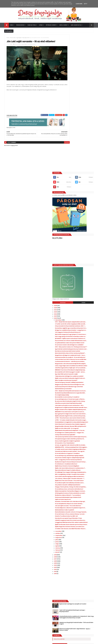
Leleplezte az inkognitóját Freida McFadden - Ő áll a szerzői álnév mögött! (81, 595)
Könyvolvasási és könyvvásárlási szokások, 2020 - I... (78, 192)
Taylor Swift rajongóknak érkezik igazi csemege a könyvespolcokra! (83, 582)
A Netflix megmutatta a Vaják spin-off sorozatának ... (80, 258)
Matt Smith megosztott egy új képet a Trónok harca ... (80, 206)
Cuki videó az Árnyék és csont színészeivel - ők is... (81, 313)
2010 (69, 544)
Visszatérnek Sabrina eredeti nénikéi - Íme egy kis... (81, 382)
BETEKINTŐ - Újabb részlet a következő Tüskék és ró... (80, 212)
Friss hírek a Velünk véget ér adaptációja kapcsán (81, 391)
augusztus (72, 508)
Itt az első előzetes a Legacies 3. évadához (81, 384)
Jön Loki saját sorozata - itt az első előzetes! (79, 464)
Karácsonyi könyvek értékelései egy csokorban (79, 286)
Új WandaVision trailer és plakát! (78, 470)
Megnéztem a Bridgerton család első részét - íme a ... (79, 238)
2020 (69, 181)
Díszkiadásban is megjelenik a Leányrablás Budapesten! (77, 340)
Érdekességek (20, 25)
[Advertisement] (80, 114)
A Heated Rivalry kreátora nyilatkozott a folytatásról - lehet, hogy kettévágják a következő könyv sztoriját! (83, 589)
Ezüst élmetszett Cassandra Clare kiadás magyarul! (81, 343)
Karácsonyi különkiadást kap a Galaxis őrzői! (80, 452)
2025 (69, 171)
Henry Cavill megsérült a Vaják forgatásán (81, 367)
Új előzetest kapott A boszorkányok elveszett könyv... (79, 397)
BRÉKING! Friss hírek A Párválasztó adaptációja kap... (79, 262)
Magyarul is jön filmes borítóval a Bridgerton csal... (78, 283)
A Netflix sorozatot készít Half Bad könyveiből (79, 309)
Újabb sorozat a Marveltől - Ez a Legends (80, 349)
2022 (69, 177)
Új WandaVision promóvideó (77, 289)
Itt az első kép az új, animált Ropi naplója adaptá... (80, 387)
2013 (69, 538)
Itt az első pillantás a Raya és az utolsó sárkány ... (80, 461)
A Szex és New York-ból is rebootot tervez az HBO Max (81, 245)
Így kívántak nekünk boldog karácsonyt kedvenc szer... (80, 229)
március (72, 519)
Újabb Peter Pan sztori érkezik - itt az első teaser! (81, 425)
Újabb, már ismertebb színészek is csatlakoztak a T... (79, 405)
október (72, 504)
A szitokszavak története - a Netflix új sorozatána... (80, 248)
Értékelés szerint (51, 25)
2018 (69, 528)
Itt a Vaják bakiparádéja (76, 298)
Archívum (73, 166)
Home (8, 38)
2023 (69, 175)
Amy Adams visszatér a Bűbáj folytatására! (77, 432)
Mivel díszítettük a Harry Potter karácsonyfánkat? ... (78, 235)
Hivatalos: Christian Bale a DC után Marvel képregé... (81, 458)
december (72, 183)
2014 (69, 536)
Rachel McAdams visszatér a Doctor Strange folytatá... (79, 473)
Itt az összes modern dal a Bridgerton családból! (80, 223)
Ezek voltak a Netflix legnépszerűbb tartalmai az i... (79, 418)
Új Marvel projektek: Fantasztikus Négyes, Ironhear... (81, 442)
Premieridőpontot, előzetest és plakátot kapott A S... (81, 468)
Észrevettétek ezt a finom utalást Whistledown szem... (79, 216)
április (71, 517)
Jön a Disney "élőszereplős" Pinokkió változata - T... (79, 422)
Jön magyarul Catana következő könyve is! (81, 202)
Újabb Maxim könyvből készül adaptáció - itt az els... (81, 352)
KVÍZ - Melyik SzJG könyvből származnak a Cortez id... (81, 292)
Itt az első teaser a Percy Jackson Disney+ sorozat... (81, 477)
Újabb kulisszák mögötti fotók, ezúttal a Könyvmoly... (80, 330)
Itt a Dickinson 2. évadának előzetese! (80, 400)
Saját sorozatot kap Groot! (77, 455)
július (71, 511)
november (72, 502)
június (71, 513)
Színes (41, 25)
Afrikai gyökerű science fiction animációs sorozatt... (81, 445)
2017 (69, 530)
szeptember (73, 506)
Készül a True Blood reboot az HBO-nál (80, 479)
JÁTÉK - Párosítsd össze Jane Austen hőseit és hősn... (79, 333)
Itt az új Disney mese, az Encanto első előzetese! (80, 439)
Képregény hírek (26, 38)
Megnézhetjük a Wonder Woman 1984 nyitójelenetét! (80, 346)
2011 (69, 542)
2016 (69, 532)
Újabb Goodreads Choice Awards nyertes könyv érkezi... (81, 492)
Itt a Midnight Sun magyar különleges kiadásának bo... (80, 412)
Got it (85, 4)
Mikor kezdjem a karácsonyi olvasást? (80, 277)
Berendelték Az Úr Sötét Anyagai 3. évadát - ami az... (81, 265)
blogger (60, 139)
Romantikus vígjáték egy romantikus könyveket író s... (80, 196)
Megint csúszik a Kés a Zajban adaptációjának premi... (77, 319)
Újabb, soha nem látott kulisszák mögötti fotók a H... (81, 274)
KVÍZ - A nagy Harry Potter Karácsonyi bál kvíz (81, 394)
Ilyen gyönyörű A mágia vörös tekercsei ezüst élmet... (80, 326)
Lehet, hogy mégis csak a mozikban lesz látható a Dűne (80, 255)
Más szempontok (76, 25)
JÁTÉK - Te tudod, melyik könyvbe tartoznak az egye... (79, 336)
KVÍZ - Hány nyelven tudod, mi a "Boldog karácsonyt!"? (80, 226)
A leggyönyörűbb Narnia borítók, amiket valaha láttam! (81, 489)
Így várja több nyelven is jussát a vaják (80, 268)
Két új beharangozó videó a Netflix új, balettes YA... (80, 364)
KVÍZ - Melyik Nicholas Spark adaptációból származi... (81, 185)
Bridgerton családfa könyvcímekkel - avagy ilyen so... (80, 199)
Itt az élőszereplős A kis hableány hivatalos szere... (81, 429)
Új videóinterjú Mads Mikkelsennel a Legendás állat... (79, 295)
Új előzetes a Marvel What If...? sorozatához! (78, 449)
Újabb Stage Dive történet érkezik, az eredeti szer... (80, 496)
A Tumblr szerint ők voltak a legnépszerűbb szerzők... (77, 189)
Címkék (87, 166)
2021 (69, 179)
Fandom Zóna (32, 25)
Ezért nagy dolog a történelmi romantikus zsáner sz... (81, 209)
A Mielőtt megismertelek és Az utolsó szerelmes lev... (79, 485)
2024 (69, 173)
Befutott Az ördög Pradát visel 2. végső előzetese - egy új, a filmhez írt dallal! (83, 600)
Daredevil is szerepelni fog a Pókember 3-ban (81, 482)
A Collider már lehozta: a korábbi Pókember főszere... (78, 499)
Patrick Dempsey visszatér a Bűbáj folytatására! (79, 279)
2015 (69, 534)
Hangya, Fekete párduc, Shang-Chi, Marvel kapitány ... (79, 435)
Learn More (79, 4)
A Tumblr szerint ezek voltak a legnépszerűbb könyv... (78, 378)
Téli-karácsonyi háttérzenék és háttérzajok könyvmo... (78, 361)
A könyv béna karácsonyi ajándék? (79, 358)
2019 (69, 526)
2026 (69, 169)
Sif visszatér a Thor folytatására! (78, 369)
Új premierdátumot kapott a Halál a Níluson (79, 408)
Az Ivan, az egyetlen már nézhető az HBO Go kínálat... (81, 372)
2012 (69, 540)
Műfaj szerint (64, 25)
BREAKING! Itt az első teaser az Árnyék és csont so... (81, 323)
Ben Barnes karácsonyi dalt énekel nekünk (81, 232)
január (71, 523)
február (71, 521)
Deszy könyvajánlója (73, 610)
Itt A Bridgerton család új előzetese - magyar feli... (79, 355)
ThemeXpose (13, 642)
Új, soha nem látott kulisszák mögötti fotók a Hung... (80, 306)
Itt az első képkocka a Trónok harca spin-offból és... (81, 303)
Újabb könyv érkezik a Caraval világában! (81, 402)
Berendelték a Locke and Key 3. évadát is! (81, 300)
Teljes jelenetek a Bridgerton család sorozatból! (79, 271)
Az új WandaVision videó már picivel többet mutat (79, 219)
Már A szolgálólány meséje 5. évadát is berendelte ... (80, 415)
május (71, 515)
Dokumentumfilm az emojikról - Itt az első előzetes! (81, 241)
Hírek (12, 25)
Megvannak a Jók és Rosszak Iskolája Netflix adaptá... (79, 252)
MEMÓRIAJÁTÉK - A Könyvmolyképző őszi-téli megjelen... (81, 375)
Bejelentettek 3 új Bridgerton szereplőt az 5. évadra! (83, 576)
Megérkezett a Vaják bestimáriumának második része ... (80, 316)
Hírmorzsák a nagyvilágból (16, 38)
